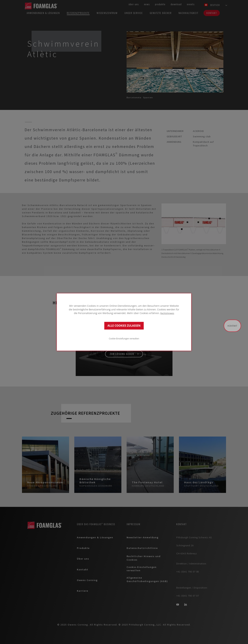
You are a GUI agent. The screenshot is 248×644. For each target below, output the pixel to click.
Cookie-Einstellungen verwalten (124, 338)
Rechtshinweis (167, 313)
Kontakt (232, 326)
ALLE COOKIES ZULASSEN (124, 326)
